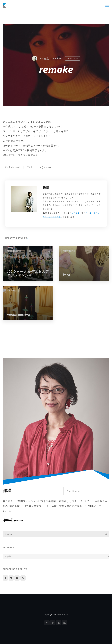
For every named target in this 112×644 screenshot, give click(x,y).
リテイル (75, 213)
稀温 (46, 58)
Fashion (58, 58)
